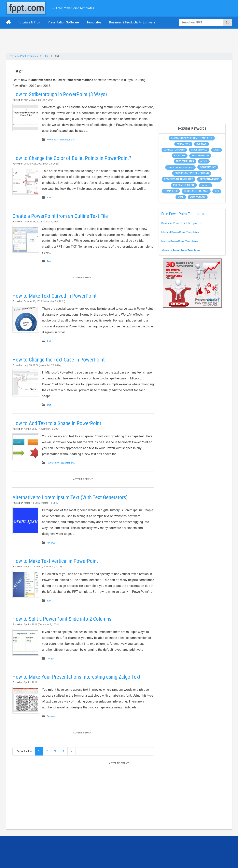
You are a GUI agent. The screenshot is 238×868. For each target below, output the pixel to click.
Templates (94, 22)
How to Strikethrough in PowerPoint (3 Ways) (61, 94)
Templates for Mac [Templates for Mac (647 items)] (196, 191)
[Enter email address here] (174, 856)
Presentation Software (63, 22)
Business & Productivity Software (132, 22)
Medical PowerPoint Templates (180, 232)
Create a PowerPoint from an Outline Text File (61, 217)
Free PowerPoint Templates (23, 56)
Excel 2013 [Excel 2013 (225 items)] (180, 156)
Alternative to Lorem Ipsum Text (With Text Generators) (72, 500)
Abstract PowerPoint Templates (181, 250)
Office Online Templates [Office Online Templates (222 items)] (180, 167)
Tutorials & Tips (29, 22)
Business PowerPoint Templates (181, 223)
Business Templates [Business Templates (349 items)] (174, 150)
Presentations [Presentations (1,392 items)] (209, 179)
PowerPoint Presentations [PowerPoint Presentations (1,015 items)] (192, 173)
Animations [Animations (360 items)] (183, 144)
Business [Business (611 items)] (202, 144)
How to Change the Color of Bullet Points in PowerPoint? (73, 158)
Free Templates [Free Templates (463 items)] (185, 161)
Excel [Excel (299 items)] (217, 150)
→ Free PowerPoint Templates (73, 8)
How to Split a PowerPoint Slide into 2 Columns (63, 627)
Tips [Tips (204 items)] (217, 191)
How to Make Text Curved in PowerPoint (56, 297)
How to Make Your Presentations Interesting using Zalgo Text (79, 686)
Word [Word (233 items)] (181, 197)
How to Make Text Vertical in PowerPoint (56, 563)
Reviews (54, 545)
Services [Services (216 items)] (205, 185)
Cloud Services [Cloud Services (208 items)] (199, 150)
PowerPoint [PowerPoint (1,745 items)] (208, 167)
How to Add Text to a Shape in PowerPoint (58, 424)
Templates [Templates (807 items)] (171, 191)
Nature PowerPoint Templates (180, 241)
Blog (46, 56)
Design (54, 667)
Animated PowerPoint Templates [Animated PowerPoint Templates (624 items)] (192, 138)
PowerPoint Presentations (64, 140)
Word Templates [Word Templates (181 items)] (198, 197)
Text (52, 198)
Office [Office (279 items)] (204, 161)
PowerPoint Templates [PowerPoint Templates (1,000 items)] (179, 179)
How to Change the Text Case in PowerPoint (60, 361)
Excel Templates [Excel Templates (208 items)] (200, 156)
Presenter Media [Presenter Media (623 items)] (184, 185)
